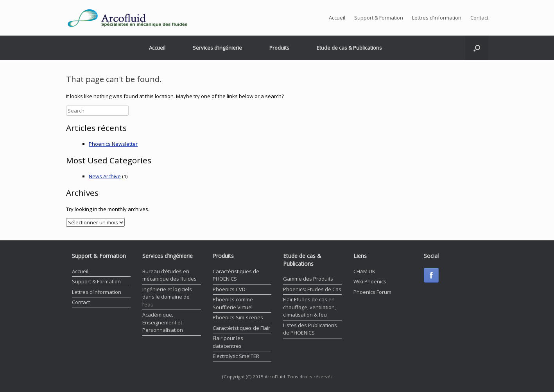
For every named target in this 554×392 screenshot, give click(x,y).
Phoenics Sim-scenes (238, 317)
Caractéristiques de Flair (241, 328)
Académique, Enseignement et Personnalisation (163, 322)
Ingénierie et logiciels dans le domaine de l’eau (167, 297)
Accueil (337, 18)
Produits (279, 48)
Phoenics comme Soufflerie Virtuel (233, 303)
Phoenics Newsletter (113, 144)
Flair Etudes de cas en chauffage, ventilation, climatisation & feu (309, 307)
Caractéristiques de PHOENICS (236, 275)
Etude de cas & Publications (349, 48)
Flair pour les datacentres (228, 342)
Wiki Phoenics (370, 281)
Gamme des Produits (308, 279)
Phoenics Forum (372, 292)
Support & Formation (379, 18)
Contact (479, 18)
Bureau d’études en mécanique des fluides (169, 275)
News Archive (105, 176)
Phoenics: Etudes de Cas (312, 289)
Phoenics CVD (229, 289)
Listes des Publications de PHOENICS (310, 329)
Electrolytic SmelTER (236, 356)
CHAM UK (364, 271)
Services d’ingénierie (217, 48)
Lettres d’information (437, 18)
